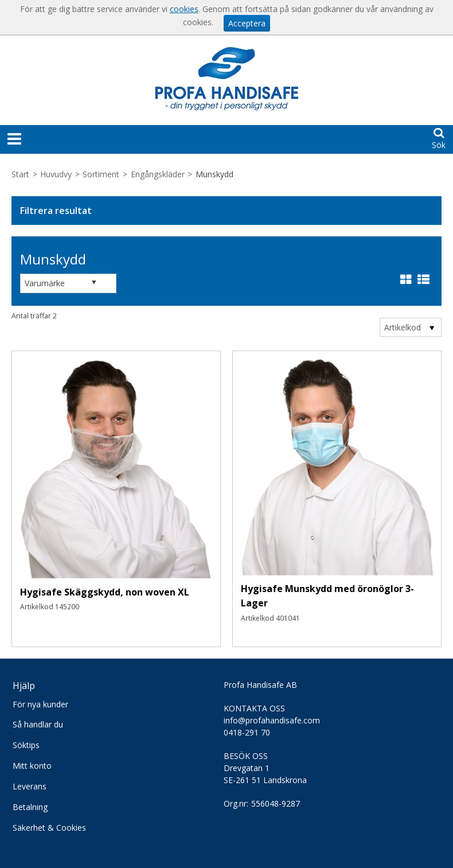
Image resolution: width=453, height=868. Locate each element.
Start (20, 174)
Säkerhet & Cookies (49, 828)
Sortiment (101, 174)
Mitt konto (32, 766)
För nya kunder (40, 704)
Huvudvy (56, 174)
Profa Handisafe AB (260, 685)
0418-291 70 (247, 732)
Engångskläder (158, 174)
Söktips (26, 745)
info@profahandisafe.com (272, 720)
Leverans (30, 786)
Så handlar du (38, 724)
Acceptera (247, 23)
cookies (184, 9)
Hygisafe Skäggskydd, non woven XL (105, 592)
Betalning (30, 807)
